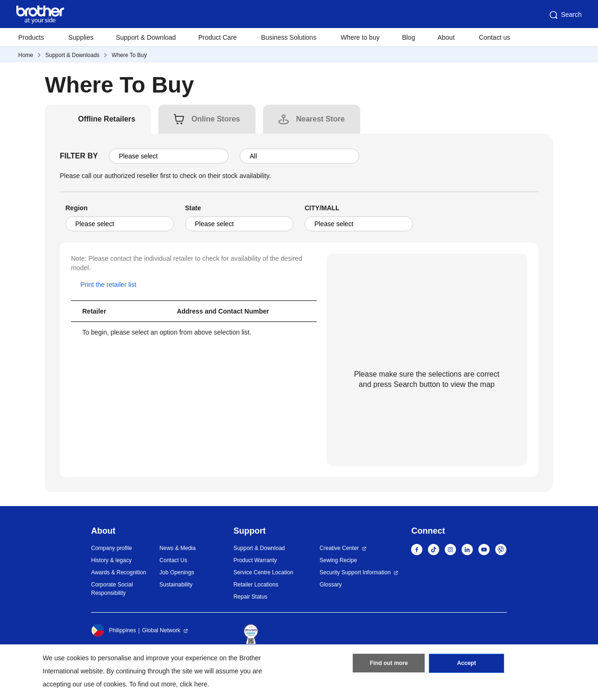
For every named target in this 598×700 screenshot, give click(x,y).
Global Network (161, 630)
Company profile (111, 548)
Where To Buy (129, 55)
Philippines (114, 630)
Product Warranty (255, 560)
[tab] (107, 119)
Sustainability (176, 585)
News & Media (177, 548)
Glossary (331, 585)
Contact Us (173, 560)
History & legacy (111, 560)
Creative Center (339, 548)
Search (565, 15)
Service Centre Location (263, 572)
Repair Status (251, 597)
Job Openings (177, 572)
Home (26, 55)
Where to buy (360, 37)
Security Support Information (355, 572)
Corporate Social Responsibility (112, 589)
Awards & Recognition (119, 572)
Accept (467, 664)
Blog (408, 37)
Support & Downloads (72, 55)
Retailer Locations (256, 585)
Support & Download (146, 37)
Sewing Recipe (338, 560)
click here (194, 684)
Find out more (389, 664)
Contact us (495, 37)
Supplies (81, 37)
